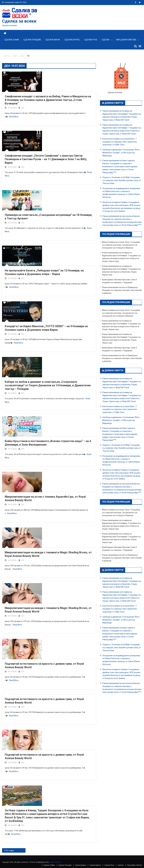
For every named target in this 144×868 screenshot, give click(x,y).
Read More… (14, 117)
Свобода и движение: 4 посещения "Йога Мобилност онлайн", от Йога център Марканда (121, 153)
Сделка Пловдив (32, 40)
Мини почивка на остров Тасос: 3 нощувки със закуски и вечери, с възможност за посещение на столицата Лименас (121, 245)
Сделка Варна (53, 40)
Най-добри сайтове (126, 40)
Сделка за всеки (19, 21)
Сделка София (12, 40)
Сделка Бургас (72, 40)
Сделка (106, 40)
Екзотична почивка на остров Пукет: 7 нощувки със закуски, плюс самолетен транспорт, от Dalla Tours (120, 142)
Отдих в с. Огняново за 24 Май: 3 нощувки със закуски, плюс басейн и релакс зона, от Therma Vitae (122, 180)
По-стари (10, 850)
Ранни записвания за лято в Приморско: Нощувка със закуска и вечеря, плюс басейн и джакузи (122, 290)
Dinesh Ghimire (55, 862)
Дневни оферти (114, 103)
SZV (23, 108)
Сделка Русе (91, 40)
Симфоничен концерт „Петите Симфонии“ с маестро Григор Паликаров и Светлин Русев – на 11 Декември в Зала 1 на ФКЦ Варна (46, 159)
